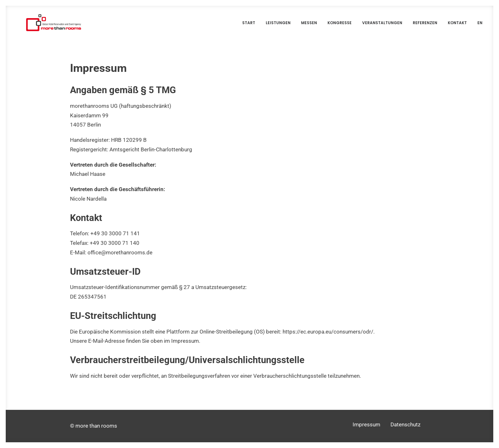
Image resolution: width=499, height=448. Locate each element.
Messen (309, 25)
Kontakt (457, 25)
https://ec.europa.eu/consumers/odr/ (328, 338)
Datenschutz (405, 425)
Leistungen (278, 25)
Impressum (366, 425)
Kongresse (340, 25)
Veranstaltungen (382, 25)
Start (249, 25)
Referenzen (425, 25)
